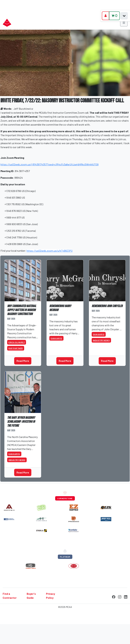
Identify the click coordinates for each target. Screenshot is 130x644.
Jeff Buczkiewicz (23, 109)
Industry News (101, 340)
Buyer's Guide (31, 596)
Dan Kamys (56, 338)
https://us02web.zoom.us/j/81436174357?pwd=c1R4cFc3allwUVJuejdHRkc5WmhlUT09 (49, 164)
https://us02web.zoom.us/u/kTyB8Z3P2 (50, 251)
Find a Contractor (10, 596)
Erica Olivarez (17, 342)
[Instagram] (120, 596)
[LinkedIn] (126, 596)
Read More (23, 361)
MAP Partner (16, 348)
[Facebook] (114, 596)
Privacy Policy (50, 596)
